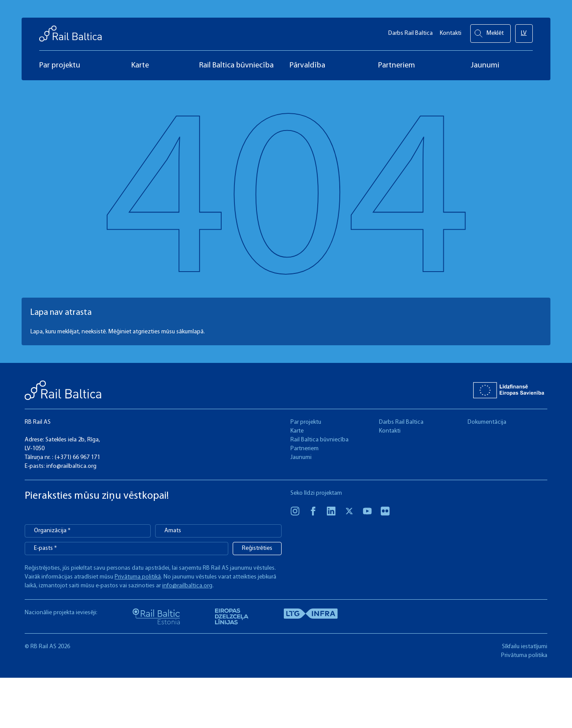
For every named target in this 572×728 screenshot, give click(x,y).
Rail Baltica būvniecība (319, 440)
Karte (297, 431)
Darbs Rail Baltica (410, 31)
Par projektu (306, 422)
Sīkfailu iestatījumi (525, 647)
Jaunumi (301, 457)
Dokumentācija (487, 422)
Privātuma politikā (138, 577)
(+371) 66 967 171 (77, 457)
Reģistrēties (257, 548)
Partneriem (305, 449)
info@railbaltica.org (71, 466)
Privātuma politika (524, 655)
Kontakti (451, 31)
